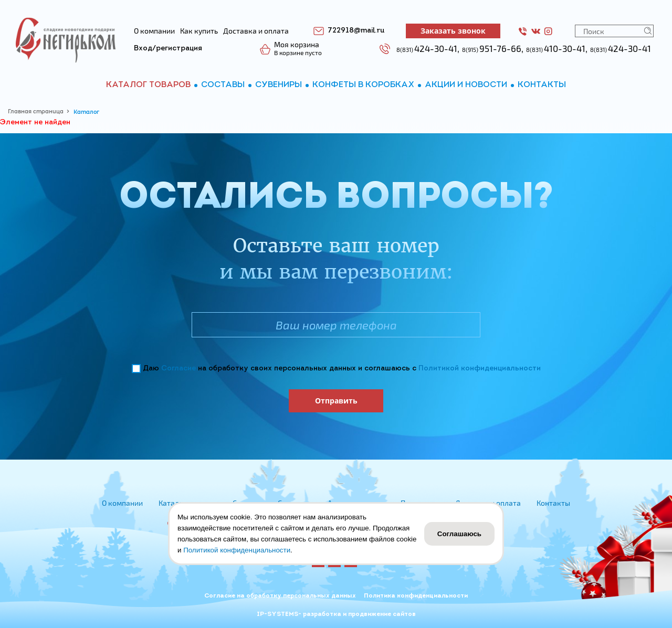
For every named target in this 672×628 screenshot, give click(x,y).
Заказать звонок (453, 31)
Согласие (178, 369)
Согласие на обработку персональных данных (280, 596)
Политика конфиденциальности (416, 596)
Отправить (336, 401)
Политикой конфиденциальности (480, 369)
